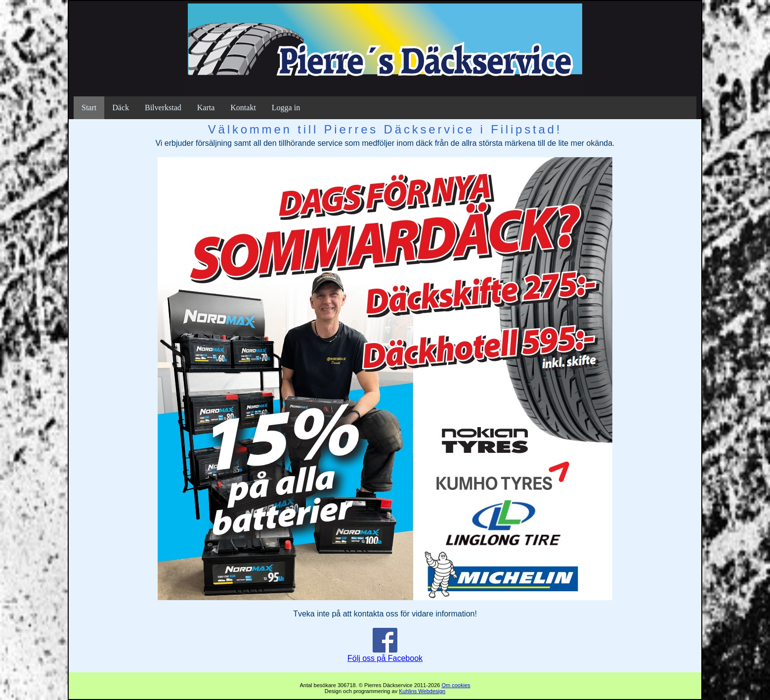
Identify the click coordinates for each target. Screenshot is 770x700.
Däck (121, 108)
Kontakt (243, 108)
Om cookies (456, 685)
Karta (206, 108)
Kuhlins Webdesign (422, 691)
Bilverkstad (163, 108)
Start (89, 108)
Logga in (286, 108)
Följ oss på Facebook (385, 654)
